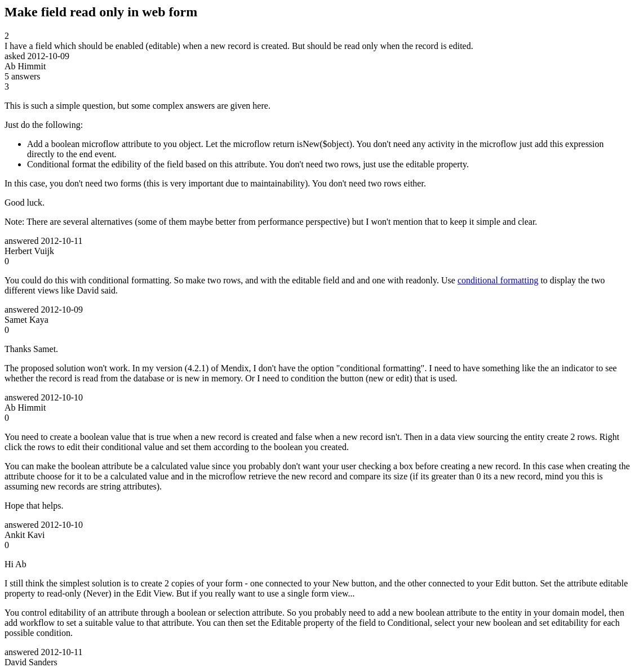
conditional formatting (498, 280)
